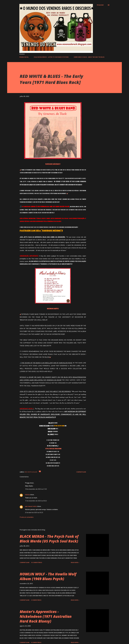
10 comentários (37, 562)
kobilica (28, 495)
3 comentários (36, 600)
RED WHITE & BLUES (31, 472)
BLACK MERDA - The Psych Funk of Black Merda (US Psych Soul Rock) (49, 539)
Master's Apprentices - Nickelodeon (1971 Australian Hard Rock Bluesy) (46, 616)
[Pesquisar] (100, 5)
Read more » (75, 562)
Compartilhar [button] (81, 472)
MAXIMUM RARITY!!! (53, 309)
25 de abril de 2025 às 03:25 (34, 513)
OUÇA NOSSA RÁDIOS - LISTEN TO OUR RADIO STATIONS (51, 57)
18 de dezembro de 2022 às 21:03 (36, 489)
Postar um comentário (27, 517)
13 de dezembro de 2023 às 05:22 (36, 501)
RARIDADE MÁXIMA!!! (53, 164)
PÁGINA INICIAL (24, 57)
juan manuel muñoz (31, 506)
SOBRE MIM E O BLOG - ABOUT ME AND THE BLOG (89, 57)
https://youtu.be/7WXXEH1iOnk (53, 449)
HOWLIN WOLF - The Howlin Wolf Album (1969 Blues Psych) (48, 576)
